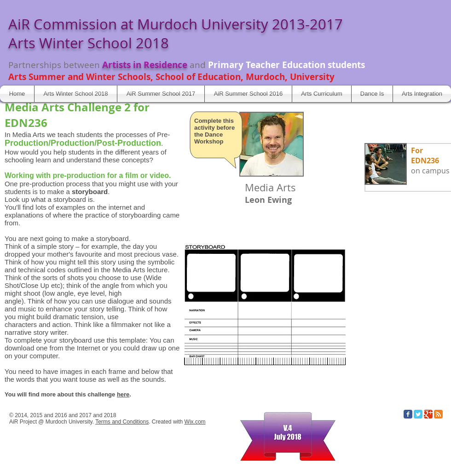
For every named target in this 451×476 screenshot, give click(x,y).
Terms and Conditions (122, 422)
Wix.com (195, 422)
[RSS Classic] (438, 414)
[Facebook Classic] (408, 414)
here (123, 394)
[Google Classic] (428, 414)
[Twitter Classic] (418, 414)
